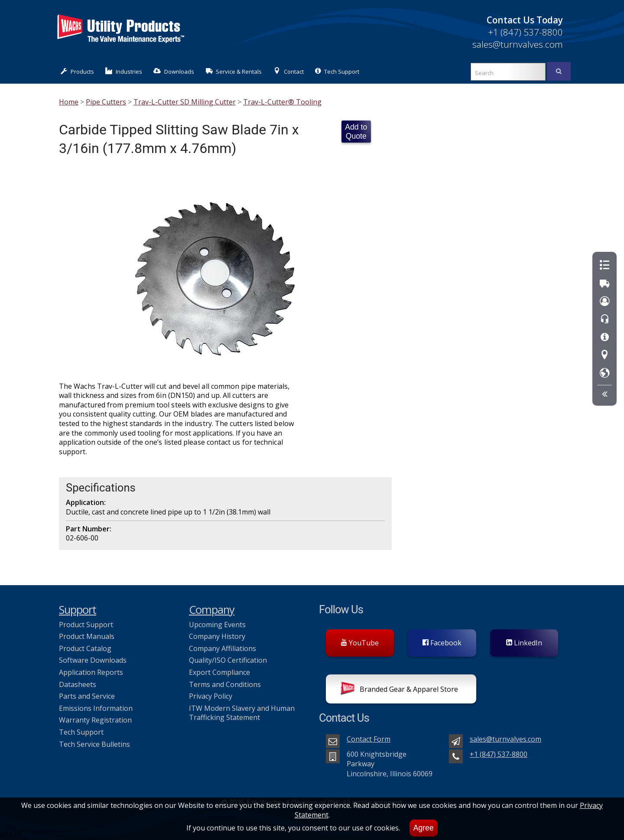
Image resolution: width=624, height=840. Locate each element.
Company (212, 610)
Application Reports (91, 672)
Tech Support (337, 71)
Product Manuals (87, 636)
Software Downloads (93, 660)
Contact (289, 71)
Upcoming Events (217, 625)
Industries (124, 71)
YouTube (360, 643)
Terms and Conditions (225, 684)
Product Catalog (85, 648)
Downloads (174, 71)
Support (78, 610)
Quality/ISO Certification (228, 660)
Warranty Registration (95, 720)
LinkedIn (524, 643)
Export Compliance (219, 672)
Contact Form (369, 739)
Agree (424, 828)
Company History (217, 636)
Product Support (86, 625)
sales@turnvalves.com (518, 44)
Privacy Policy (211, 696)
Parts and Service (87, 696)
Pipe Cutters (106, 102)
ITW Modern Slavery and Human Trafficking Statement (242, 713)
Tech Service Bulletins (94, 744)
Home (69, 102)
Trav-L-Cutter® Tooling (282, 102)
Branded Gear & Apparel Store (399, 690)
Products (77, 71)
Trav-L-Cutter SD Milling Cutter (185, 102)
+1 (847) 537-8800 (525, 32)
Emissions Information (96, 708)
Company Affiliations (223, 648)
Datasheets (78, 684)
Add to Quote (356, 132)
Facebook (442, 643)
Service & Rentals (234, 71)
